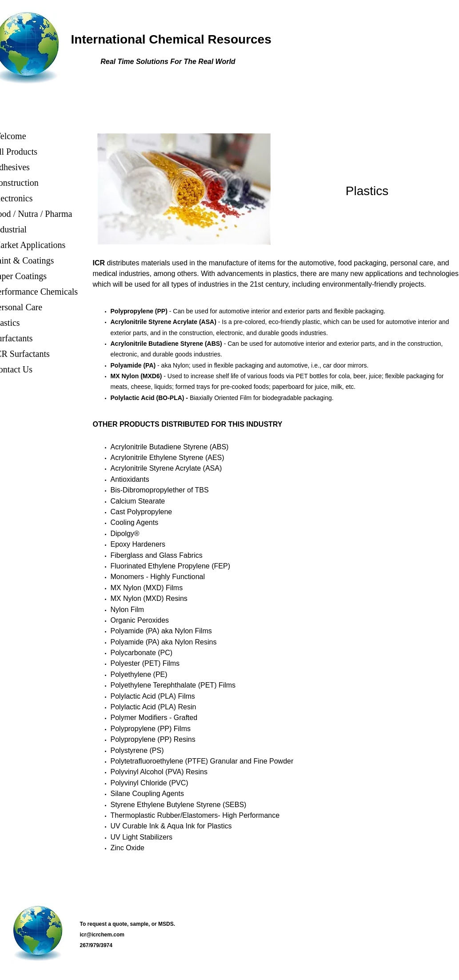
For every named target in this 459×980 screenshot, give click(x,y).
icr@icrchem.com (102, 935)
